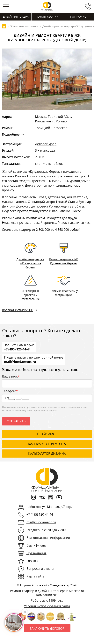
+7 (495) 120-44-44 (17, 349)
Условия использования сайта (47, 606)
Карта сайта (35, 576)
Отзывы (32, 561)
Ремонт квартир (47, 17)
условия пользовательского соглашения (59, 407)
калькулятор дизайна (47, 454)
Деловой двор (46, 144)
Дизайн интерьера (16, 17)
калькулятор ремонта (47, 444)
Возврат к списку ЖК (17, 310)
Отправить (16, 421)
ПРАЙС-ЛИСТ (47, 434)
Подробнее (11, 134)
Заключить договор (47, 629)
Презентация (36, 553)
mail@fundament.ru (20, 361)
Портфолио (78, 17)
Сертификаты (36, 545)
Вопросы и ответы (40, 569)
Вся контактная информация (48, 538)
